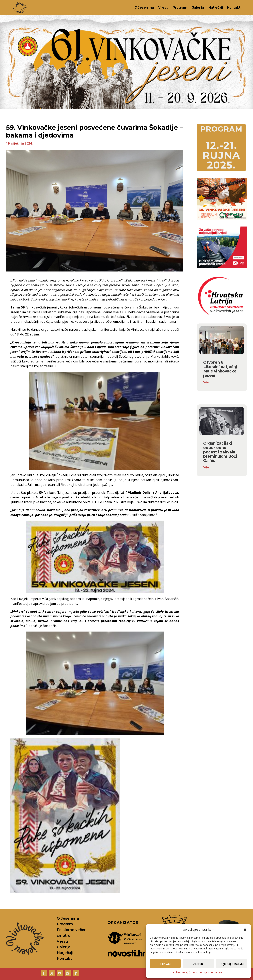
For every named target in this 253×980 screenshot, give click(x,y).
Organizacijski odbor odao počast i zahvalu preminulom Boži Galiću (220, 452)
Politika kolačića (182, 973)
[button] (245, 930)
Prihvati (165, 964)
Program (180, 7)
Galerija (198, 7)
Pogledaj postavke (231, 964)
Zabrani (198, 964)
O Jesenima (144, 7)
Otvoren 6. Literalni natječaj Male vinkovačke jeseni (220, 369)
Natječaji (216, 7)
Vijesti (163, 7)
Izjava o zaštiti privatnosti (207, 973)
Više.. (207, 382)
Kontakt (234, 7)
